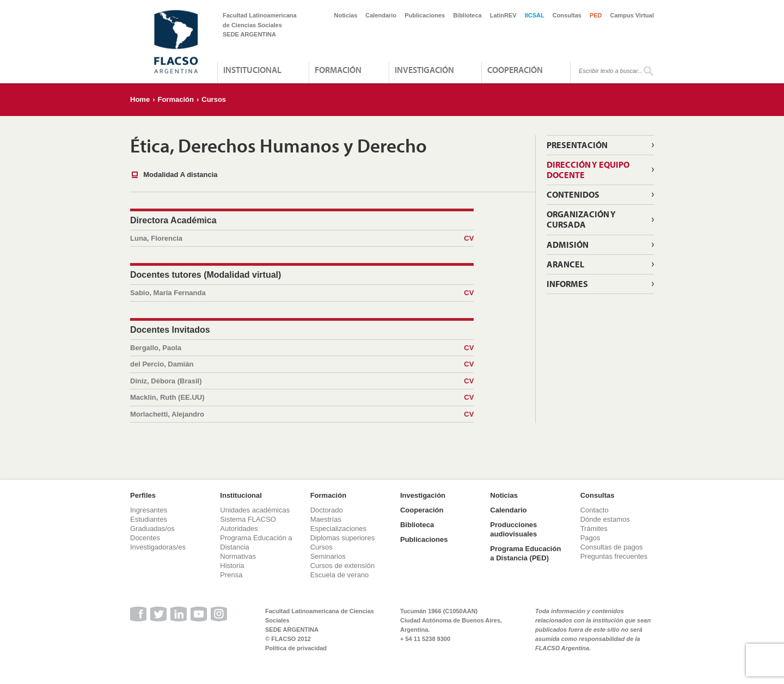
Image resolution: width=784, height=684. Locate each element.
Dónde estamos (605, 519)
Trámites (594, 529)
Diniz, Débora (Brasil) (302, 381)
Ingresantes (149, 510)
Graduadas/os (152, 529)
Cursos (214, 99)
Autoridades (239, 529)
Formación (338, 70)
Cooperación (515, 70)
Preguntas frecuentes (614, 556)
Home (140, 99)
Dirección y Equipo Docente (588, 170)
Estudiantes (149, 519)
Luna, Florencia (302, 239)
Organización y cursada (581, 219)
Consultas (567, 15)
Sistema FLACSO (248, 519)
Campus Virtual (632, 15)
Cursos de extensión (343, 566)
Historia (232, 566)
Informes (567, 284)
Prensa (231, 575)
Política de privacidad (296, 648)
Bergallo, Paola (302, 348)
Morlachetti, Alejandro (302, 414)
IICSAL (535, 15)
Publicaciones (425, 15)
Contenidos (573, 194)
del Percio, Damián (302, 364)
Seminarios (328, 556)
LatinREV (503, 15)
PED (596, 15)
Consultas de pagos (612, 547)
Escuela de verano (340, 575)
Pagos (590, 538)
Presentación (577, 145)
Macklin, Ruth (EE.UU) (302, 398)
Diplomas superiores (343, 538)
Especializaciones (338, 529)
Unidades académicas (255, 510)
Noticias (346, 15)
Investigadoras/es (158, 547)
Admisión (568, 245)
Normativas (238, 556)
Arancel (565, 264)
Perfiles (143, 495)
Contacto (595, 510)
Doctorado (327, 510)
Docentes (145, 538)
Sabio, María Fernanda (302, 293)
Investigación (424, 70)
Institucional (252, 70)
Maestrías (326, 519)
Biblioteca (467, 15)
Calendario (381, 15)
